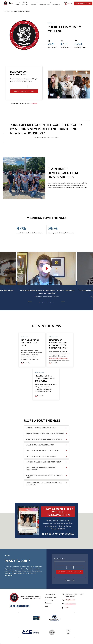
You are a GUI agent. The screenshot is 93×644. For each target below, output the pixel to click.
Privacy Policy (49, 600)
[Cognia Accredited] (52, 632)
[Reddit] (28, 606)
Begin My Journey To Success (24, 91)
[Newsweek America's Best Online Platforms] (36, 618)
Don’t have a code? (70, 580)
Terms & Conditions (51, 597)
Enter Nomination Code (83, 3)
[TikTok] (25, 606)
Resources (56, 5)
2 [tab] (42, 303)
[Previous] (30, 302)
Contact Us (48, 603)
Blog (46, 606)
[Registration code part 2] (24, 86)
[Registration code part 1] (15, 86)
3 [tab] (45, 303)
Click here (34, 104)
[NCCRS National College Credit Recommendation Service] (55, 618)
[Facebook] (11, 606)
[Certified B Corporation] (68, 632)
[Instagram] (14, 606)
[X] (20, 606)
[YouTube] (23, 606)
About (17, 5)
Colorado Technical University (58, 358)
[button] (46, 268)
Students (33, 5)
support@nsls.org (71, 604)
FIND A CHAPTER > (8, 11)
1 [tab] (40, 303)
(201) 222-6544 (70, 600)
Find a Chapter (24, 4)
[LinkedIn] (17, 606)
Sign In (70, 3)
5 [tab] (51, 303)
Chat (67, 608)
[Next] (63, 302)
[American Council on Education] (30, 632)
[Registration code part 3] (33, 86)
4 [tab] (48, 303)
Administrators (44, 5)
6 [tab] (53, 303)
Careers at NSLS (50, 594)
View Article (26, 363)
